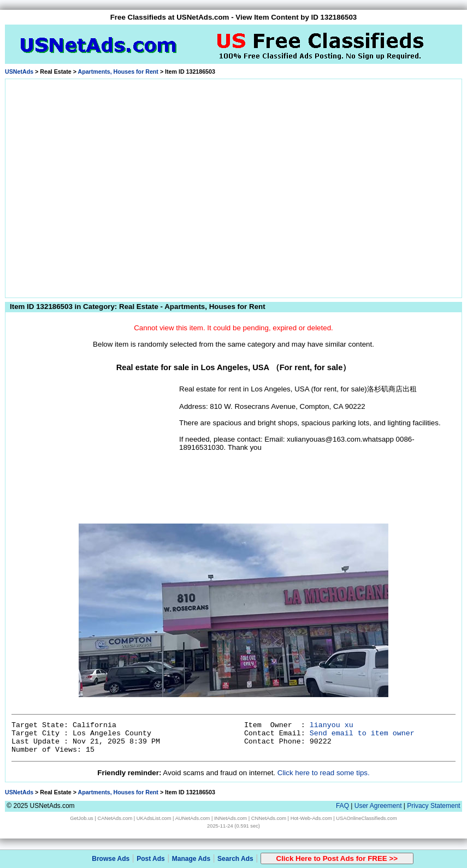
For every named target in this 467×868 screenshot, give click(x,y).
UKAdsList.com (154, 818)
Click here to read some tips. (324, 773)
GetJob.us (82, 818)
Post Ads (151, 859)
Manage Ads (191, 859)
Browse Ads (111, 859)
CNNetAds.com (269, 818)
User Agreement (378, 806)
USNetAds (19, 72)
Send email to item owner (362, 733)
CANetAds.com (115, 818)
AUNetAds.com (193, 818)
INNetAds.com (230, 818)
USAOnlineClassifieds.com (366, 818)
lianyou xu (332, 725)
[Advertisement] (105, 186)
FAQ (342, 806)
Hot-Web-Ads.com (311, 818)
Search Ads (235, 859)
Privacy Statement (433, 806)
